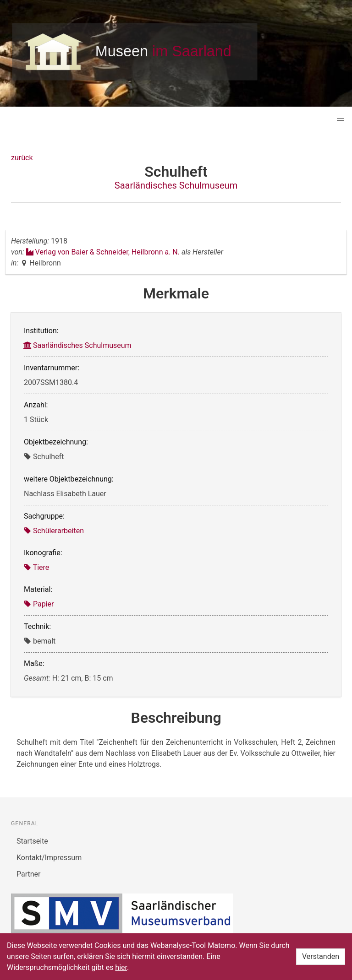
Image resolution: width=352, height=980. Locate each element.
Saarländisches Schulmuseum (176, 185)
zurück (22, 158)
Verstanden (321, 956)
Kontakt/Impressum (49, 858)
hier (121, 967)
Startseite (32, 841)
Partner (29, 874)
